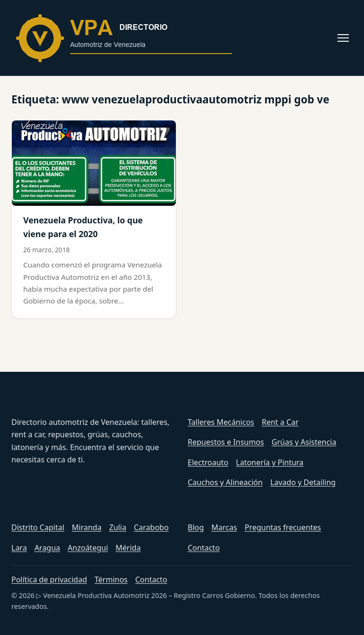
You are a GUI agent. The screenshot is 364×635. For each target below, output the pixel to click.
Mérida (128, 548)
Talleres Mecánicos (221, 422)
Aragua (47, 548)
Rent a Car (280, 422)
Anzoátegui (88, 548)
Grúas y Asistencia (304, 442)
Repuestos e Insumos (226, 442)
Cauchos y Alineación (225, 482)
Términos (111, 580)
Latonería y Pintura (270, 462)
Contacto (204, 548)
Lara (19, 548)
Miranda (87, 527)
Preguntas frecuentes (283, 527)
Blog (196, 527)
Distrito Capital (38, 527)
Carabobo (151, 527)
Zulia (118, 527)
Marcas (224, 527)
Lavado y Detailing (303, 482)
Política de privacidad (49, 580)
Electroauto (208, 462)
